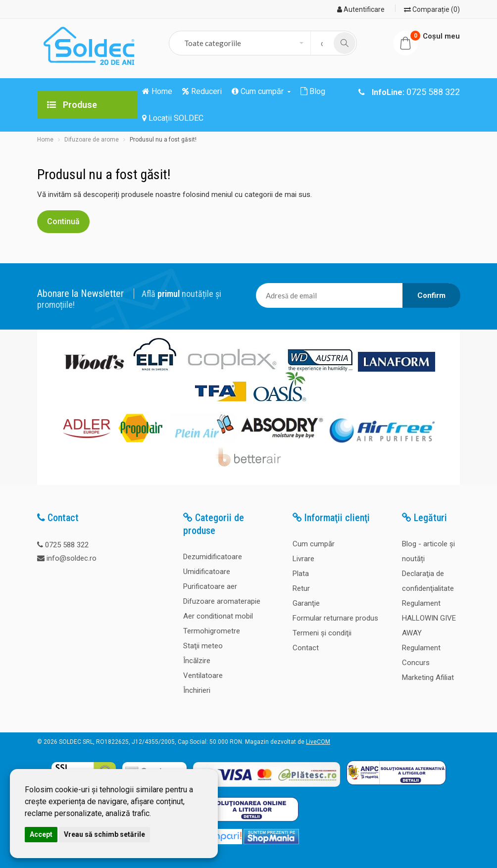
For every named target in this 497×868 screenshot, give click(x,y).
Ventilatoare (203, 675)
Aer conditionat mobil (218, 616)
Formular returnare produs (335, 618)
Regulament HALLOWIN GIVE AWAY (429, 618)
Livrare (303, 559)
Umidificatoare (207, 572)
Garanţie (306, 603)
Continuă (63, 221)
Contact (306, 648)
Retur (301, 588)
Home (45, 140)
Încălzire (197, 661)
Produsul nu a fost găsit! (163, 140)
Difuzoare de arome (92, 140)
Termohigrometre (212, 631)
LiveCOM (318, 742)
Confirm (431, 295)
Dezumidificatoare (213, 557)
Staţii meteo (203, 646)
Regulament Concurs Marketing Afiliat (428, 663)
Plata (301, 574)
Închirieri (197, 690)
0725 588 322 (67, 545)
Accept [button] (41, 834)
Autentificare (361, 9)
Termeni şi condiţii (322, 633)
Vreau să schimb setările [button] (104, 834)
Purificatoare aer (210, 586)
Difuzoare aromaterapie (222, 601)
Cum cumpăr (314, 544)
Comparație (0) (432, 9)
